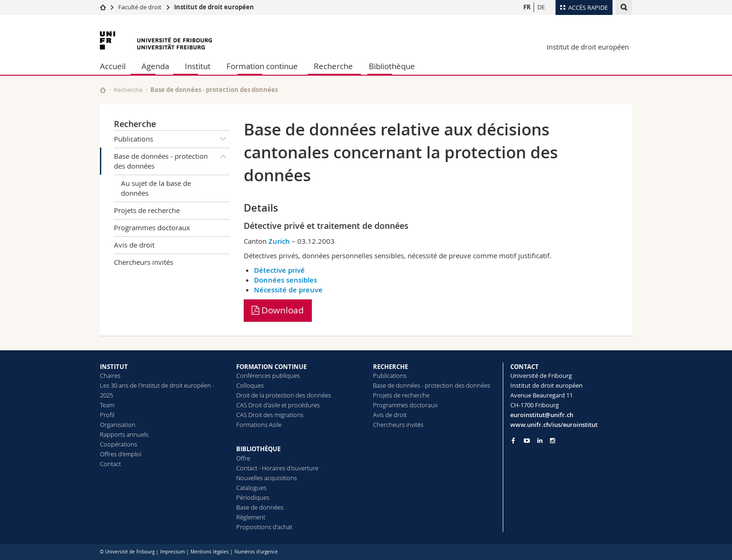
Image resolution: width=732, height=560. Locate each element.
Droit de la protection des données (284, 395)
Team (107, 405)
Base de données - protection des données (172, 159)
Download (278, 310)
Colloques (250, 385)
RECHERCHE (391, 367)
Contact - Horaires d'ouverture (277, 468)
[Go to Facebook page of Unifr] (513, 440)
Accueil (113, 66)
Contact (110, 464)
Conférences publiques (268, 376)
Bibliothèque (392, 66)
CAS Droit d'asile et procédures (278, 405)
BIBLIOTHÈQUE (258, 449)
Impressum (172, 552)
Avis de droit (134, 245)
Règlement (251, 517)
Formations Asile (259, 425)
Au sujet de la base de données (156, 188)
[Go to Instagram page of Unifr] (553, 441)
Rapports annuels (124, 434)
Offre (243, 458)
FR (527, 7)
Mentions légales (210, 552)
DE (541, 7)
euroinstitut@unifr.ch (542, 415)
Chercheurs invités (144, 262)
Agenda (155, 66)
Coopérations (119, 444)
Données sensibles (285, 280)
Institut (198, 66)
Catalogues (251, 488)
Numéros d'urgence (256, 552)
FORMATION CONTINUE (271, 367)
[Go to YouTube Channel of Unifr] (527, 441)
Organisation (118, 425)
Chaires (110, 376)
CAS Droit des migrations (270, 415)
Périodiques (253, 497)
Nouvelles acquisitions (267, 478)
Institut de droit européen (214, 7)
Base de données (260, 507)
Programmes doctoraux (152, 227)
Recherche (333, 66)
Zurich (279, 241)
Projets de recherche (147, 210)
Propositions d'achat (264, 527)
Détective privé (279, 270)
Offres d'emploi (121, 454)
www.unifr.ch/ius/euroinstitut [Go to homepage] (554, 425)
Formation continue (262, 66)
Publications (172, 139)
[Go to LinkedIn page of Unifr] (540, 441)
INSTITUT (114, 367)
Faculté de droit (141, 7)
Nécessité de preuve (288, 290)
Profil (107, 415)
